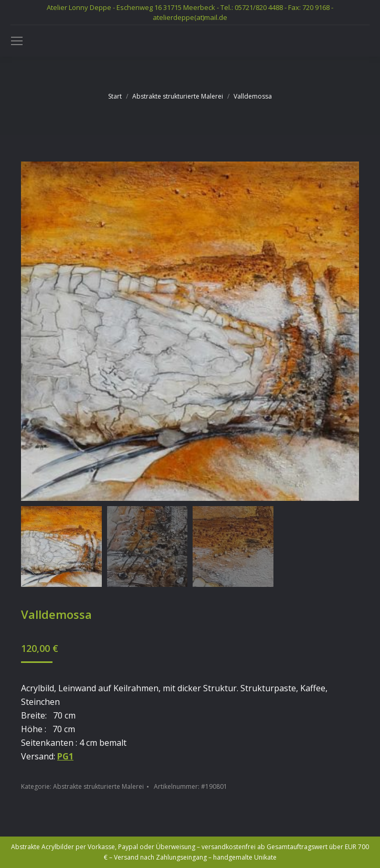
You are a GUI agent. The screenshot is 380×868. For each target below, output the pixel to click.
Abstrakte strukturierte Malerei (98, 786)
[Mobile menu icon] (17, 41)
